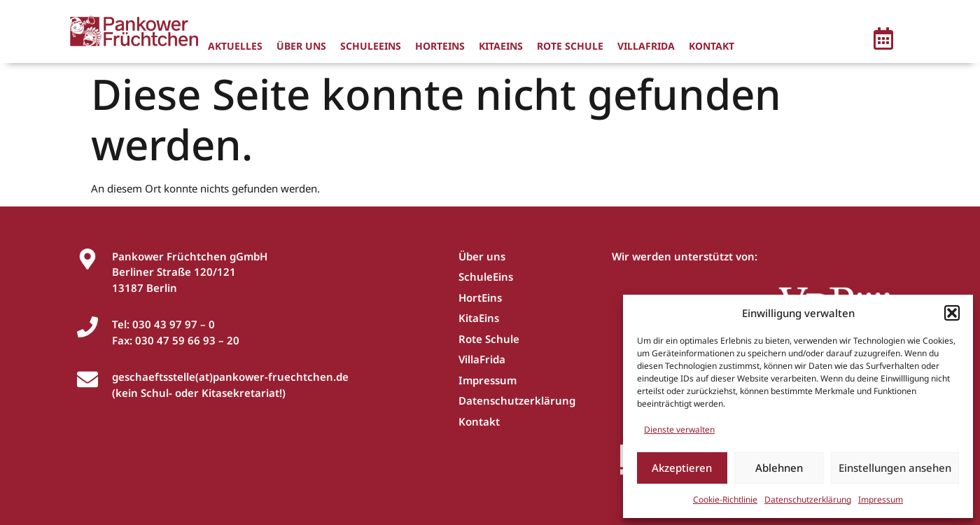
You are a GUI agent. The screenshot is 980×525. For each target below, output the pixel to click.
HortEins (440, 46)
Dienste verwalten (679, 429)
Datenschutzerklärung (808, 499)
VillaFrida (646, 46)
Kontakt (712, 46)
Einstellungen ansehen (895, 468)
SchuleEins (371, 46)
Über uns (301, 46)
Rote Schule (570, 46)
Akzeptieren (682, 468)
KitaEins (501, 46)
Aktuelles (235, 46)
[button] (952, 313)
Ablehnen (779, 468)
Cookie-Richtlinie (725, 499)
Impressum (881, 499)
